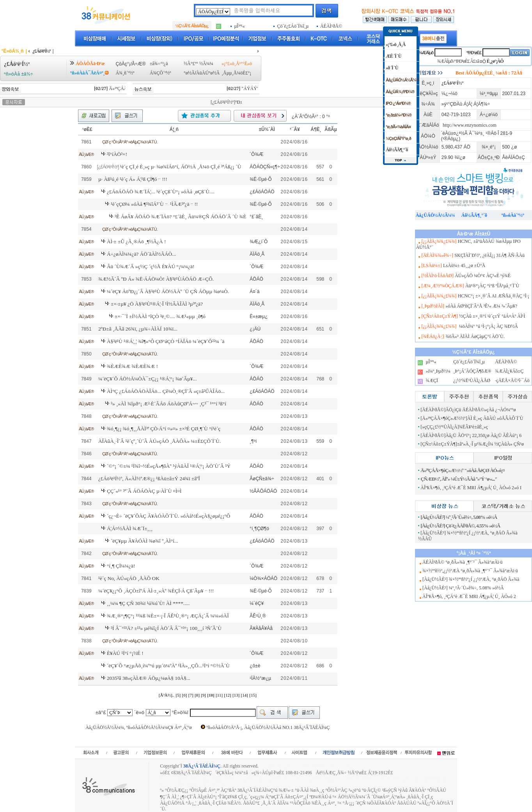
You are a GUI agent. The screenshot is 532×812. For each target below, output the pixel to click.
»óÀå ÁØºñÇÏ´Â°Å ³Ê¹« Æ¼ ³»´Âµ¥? (481, 306)
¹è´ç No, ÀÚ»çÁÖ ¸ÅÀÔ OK (129, 578)
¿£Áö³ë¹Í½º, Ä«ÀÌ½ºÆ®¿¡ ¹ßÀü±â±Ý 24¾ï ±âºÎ (149, 479)
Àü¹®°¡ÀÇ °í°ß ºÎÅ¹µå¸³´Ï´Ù (492, 286)
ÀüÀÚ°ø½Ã (208, 73)
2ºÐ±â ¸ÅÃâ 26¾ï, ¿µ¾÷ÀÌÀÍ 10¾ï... (138, 329)
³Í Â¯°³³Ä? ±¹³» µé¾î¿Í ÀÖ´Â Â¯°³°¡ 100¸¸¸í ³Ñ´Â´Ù (166, 628)
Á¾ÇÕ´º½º (160, 73)
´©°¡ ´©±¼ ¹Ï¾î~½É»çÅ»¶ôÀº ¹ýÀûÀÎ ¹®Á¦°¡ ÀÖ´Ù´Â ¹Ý (169, 466)
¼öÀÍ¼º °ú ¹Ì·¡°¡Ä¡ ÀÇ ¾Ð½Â (488, 326)
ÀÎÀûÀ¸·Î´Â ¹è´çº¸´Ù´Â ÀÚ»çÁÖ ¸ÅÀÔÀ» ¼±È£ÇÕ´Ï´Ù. (160, 441)
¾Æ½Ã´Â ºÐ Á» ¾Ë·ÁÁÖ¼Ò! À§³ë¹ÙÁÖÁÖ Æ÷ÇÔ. (156, 279)
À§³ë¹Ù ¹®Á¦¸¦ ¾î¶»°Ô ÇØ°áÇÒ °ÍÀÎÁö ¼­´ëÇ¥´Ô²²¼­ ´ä (166, 341)
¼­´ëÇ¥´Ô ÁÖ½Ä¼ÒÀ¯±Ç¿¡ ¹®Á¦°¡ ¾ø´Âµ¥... (148, 379)
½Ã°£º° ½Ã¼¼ (199, 64)
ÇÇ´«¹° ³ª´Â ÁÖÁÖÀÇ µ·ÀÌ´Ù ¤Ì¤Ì (144, 491)
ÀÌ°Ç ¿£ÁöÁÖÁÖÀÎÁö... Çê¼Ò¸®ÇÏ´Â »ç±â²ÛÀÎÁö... (166, 391)
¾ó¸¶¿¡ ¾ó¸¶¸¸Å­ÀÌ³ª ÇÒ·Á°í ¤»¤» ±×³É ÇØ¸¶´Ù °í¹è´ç (164, 429)
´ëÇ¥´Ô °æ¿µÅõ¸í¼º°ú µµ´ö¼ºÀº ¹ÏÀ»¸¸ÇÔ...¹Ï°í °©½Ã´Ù (168, 666)
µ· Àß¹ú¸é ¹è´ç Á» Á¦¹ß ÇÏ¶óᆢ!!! (133, 179)
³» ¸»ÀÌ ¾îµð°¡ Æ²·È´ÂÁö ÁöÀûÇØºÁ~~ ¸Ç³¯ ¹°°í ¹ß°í (168, 404)
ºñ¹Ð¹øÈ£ (474, 53)
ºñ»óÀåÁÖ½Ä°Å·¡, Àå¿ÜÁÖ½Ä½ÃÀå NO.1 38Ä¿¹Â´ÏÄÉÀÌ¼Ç (268, 727)
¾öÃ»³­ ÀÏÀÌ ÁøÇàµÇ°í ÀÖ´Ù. (475, 336)
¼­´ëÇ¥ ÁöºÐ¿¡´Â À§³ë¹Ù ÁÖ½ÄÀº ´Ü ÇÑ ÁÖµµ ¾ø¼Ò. (168, 291)
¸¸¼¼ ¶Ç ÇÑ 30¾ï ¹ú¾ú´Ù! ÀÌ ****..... (148, 603)
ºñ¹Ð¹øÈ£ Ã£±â (467, 61)
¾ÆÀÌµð (426, 53)
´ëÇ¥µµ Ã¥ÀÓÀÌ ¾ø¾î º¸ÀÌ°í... (145, 541)
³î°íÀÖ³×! (117, 154)
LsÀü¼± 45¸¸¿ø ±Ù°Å (464, 265)
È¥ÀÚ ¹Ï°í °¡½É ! (125, 653)
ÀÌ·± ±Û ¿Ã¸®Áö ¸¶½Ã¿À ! (136, 241)
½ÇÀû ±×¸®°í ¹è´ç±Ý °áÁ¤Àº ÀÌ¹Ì (492, 316)
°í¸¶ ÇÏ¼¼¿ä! (121, 566)
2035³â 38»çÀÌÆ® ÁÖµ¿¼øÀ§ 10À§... (149, 678)
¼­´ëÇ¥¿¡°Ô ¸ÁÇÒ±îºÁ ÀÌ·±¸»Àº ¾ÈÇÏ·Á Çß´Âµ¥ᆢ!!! (156, 591)
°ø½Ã (189, 73)
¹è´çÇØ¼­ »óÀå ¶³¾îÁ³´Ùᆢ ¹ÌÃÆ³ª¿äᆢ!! (154, 204)
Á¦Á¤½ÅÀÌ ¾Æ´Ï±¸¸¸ (130, 528)
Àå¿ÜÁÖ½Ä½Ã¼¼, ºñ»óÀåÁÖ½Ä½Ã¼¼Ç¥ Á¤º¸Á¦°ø (138, 727)
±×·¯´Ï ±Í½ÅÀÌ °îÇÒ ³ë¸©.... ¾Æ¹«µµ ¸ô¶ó (160, 316)
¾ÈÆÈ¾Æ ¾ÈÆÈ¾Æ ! (132, 366)
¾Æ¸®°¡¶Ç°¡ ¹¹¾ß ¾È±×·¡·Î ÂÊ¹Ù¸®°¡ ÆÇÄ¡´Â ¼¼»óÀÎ (168, 616)
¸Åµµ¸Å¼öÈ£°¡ (236, 73)
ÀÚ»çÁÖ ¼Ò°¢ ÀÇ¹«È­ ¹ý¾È (483, 276)
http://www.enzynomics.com (470, 125)
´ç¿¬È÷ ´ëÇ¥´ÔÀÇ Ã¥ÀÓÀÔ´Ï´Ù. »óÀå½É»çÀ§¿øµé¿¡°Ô (168, 516)
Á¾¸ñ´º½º (125, 73)
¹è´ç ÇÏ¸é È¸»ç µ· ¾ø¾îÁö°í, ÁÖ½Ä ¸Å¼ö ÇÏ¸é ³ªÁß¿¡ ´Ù (181, 167)
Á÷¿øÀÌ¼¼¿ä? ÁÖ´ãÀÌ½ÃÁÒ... (141, 254)
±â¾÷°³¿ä (159, 64)
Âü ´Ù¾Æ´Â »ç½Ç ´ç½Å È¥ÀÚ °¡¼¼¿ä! (151, 266)
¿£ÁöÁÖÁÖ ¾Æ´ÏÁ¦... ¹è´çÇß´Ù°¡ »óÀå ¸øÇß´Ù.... (161, 192)
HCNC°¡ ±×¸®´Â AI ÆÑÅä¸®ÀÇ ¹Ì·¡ (494, 296)
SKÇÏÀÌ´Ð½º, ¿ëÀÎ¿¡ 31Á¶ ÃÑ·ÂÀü (489, 255)
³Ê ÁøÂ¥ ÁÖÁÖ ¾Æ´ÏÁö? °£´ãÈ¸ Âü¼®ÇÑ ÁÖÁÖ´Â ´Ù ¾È (180, 217)
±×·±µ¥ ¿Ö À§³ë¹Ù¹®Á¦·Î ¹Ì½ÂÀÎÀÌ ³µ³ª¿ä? (157, 304)
